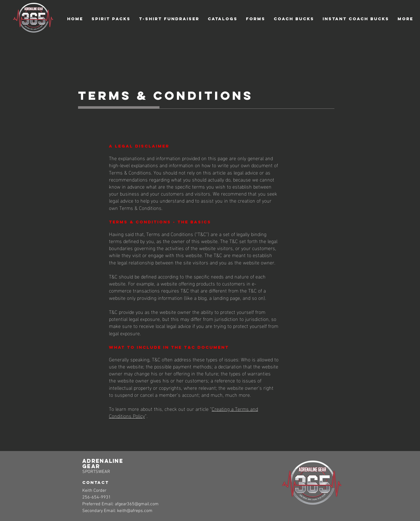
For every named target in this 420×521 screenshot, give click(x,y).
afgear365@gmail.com (137, 504)
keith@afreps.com (135, 511)
